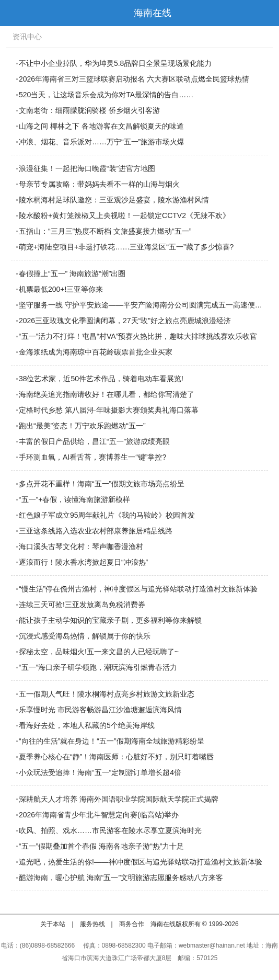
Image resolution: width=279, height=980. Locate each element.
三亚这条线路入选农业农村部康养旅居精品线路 (96, 531)
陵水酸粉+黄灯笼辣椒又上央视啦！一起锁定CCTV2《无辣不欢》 (124, 215)
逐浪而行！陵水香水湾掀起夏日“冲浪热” (83, 562)
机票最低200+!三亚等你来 (61, 289)
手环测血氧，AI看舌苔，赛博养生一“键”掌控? (92, 457)
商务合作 (132, 924)
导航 (13, 13)
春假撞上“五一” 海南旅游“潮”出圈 (72, 274)
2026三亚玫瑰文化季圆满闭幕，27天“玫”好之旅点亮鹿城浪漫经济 (125, 321)
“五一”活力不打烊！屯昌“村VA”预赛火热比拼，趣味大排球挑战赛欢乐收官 (138, 336)
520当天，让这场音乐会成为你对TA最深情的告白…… (106, 95)
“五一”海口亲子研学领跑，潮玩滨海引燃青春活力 (98, 667)
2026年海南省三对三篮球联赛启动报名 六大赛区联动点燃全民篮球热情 (134, 79)
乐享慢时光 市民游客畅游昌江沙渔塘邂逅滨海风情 (100, 710)
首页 (266, 13)
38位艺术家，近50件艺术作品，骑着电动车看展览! (101, 379)
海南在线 (153, 13)
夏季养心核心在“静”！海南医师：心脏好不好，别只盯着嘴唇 (116, 757)
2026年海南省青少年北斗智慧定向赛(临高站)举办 (99, 815)
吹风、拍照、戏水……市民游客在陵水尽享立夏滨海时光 (110, 830)
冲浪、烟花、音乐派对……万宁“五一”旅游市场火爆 (102, 142)
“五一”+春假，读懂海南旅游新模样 (75, 499)
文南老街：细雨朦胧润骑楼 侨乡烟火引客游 (89, 110)
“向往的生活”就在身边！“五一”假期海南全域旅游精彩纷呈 (112, 741)
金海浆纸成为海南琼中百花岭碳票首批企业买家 (96, 352)
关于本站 (53, 924)
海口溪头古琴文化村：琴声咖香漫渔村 (81, 546)
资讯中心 (27, 37)
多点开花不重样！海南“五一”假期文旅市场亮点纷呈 (102, 484)
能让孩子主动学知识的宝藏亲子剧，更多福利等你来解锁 (110, 620)
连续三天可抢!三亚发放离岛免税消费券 (82, 605)
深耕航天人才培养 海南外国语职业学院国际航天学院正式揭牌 (119, 799)
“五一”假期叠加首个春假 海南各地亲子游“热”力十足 (102, 846)
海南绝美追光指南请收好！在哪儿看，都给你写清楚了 (107, 394)
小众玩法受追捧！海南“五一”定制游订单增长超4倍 (100, 772)
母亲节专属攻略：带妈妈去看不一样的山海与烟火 (99, 184)
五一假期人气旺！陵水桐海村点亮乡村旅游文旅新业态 (107, 694)
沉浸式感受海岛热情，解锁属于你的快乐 (85, 636)
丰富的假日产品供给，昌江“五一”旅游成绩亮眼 (94, 441)
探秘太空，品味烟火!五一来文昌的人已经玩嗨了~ (99, 652)
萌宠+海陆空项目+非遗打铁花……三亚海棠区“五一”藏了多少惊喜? (126, 247)
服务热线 (92, 924)
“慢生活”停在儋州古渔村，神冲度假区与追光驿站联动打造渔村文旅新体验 (138, 589)
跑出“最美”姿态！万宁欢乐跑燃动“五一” (82, 426)
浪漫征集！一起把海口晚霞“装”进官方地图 (87, 168)
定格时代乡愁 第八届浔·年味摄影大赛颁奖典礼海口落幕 (109, 410)
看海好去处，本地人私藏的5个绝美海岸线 (87, 725)
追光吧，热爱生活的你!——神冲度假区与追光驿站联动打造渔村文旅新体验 (141, 862)
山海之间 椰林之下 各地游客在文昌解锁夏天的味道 (101, 126)
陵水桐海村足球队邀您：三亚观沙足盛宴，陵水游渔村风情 (114, 200)
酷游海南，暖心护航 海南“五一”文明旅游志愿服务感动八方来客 (121, 878)
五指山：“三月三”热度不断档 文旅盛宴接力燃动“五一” (105, 231)
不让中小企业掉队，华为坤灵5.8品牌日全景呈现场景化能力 (115, 63)
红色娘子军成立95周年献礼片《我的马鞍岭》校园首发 (107, 515)
